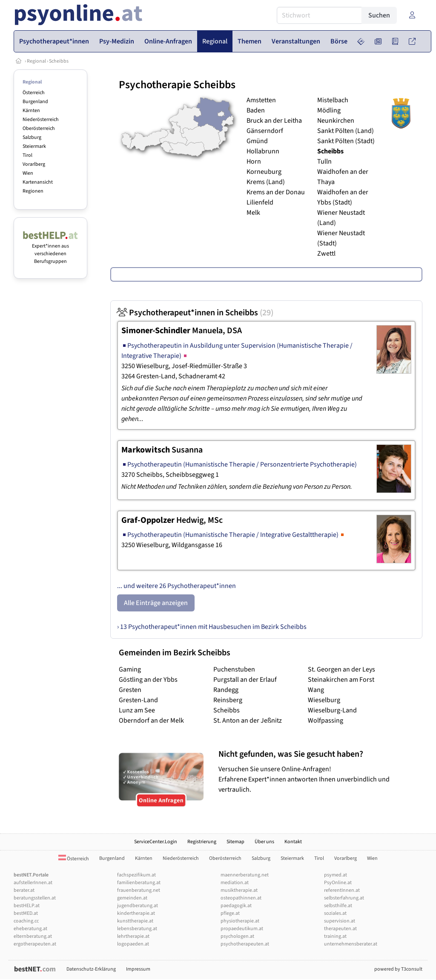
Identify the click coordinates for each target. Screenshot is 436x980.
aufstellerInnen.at (33, 883)
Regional (36, 61)
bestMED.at (26, 913)
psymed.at (336, 875)
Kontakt (293, 842)
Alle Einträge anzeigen (156, 603)
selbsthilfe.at (338, 906)
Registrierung (202, 842)
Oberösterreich (39, 128)
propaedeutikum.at (242, 929)
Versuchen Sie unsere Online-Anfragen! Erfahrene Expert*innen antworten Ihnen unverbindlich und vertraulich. (318, 771)
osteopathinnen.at (241, 898)
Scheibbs (59, 61)
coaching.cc (26, 921)
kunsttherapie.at (135, 921)
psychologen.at (237, 936)
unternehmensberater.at (351, 944)
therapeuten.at (340, 929)
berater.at (24, 890)
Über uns (264, 842)
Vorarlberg (34, 164)
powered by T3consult (398, 969)
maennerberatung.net (245, 875)
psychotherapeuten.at (245, 944)
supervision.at (340, 921)
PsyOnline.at (338, 883)
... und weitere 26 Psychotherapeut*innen (176, 586)
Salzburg (32, 137)
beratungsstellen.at (35, 898)
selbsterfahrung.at (344, 898)
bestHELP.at (27, 906)
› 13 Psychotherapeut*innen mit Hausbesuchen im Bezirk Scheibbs (212, 627)
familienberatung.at (139, 883)
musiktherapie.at (239, 890)
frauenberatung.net (139, 890)
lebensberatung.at (137, 929)
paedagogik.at (236, 906)
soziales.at (335, 913)
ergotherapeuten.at (35, 944)
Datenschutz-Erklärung (91, 969)
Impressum (138, 969)
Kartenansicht (38, 182)
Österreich (34, 93)
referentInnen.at (342, 890)
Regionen (33, 191)
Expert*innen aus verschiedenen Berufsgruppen (50, 250)
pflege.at (230, 913)
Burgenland (35, 102)
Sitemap (235, 842)
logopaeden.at (133, 944)
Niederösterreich (41, 120)
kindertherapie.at (136, 913)
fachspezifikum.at (136, 875)
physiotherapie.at (240, 921)
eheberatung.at (30, 929)
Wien (28, 173)
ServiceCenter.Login (156, 842)
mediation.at (235, 883)
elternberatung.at (33, 936)
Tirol (27, 155)
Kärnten (31, 111)
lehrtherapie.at (133, 936)
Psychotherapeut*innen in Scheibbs (195, 313)
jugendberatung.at (138, 906)
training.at (335, 936)
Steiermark (34, 146)
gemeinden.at (132, 898)
